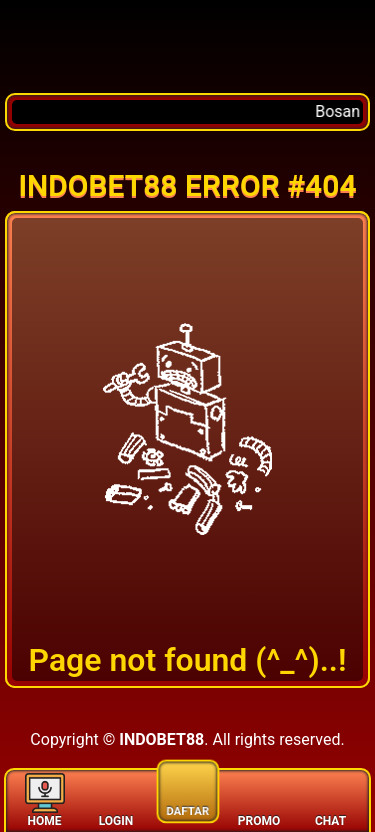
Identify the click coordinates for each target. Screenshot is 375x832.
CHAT (331, 799)
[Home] (188, 46)
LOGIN (116, 799)
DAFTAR (188, 788)
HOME (45, 799)
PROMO (259, 799)
